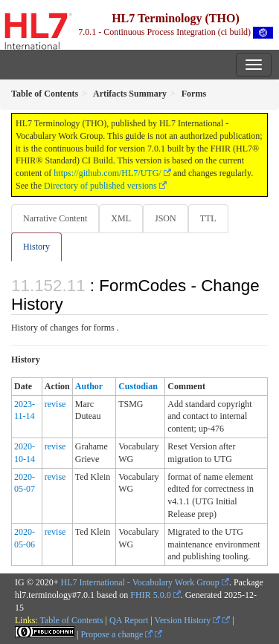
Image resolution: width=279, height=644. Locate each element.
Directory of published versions (100, 186)
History (36, 247)
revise (55, 404)
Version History (188, 620)
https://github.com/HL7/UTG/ (107, 173)
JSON (166, 218)
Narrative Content (55, 218)
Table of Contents (71, 620)
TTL (208, 218)
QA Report (129, 620)
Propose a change (116, 634)
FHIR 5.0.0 (150, 595)
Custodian (138, 386)
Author (89, 386)
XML (121, 218)
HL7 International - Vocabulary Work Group (140, 582)
